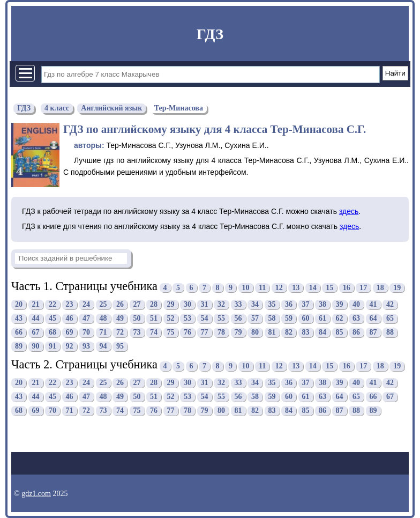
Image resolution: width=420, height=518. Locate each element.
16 (347, 288)
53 (187, 318)
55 (221, 318)
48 (103, 318)
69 (70, 332)
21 (36, 304)
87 (373, 332)
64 (373, 318)
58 (272, 318)
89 (19, 346)
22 (52, 304)
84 (322, 332)
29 (171, 304)
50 (137, 318)
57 (255, 318)
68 (52, 332)
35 (272, 304)
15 (329, 288)
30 (187, 304)
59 (289, 318)
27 (137, 304)
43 (19, 318)
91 (52, 346)
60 (306, 318)
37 (306, 304)
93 (86, 346)
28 (154, 304)
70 (86, 332)
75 (171, 332)
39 (340, 304)
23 (70, 304)
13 (296, 288)
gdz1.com (36, 494)
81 (272, 332)
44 (36, 318)
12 (279, 288)
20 (19, 304)
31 (205, 304)
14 (313, 288)
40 (356, 304)
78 (221, 332)
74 (154, 332)
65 (390, 318)
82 (289, 332)
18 (380, 288)
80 (255, 332)
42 (390, 304)
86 (356, 332)
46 (70, 318)
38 (322, 304)
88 (390, 332)
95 (120, 346)
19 (397, 288)
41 (373, 304)
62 (340, 318)
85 (340, 332)
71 (103, 332)
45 (52, 318)
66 (19, 332)
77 (205, 332)
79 (238, 332)
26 (120, 304)
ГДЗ (210, 34)
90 (36, 346)
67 (36, 332)
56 (238, 318)
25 (103, 304)
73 (137, 332)
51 (154, 318)
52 (171, 318)
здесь (349, 211)
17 (363, 288)
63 (356, 318)
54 (205, 318)
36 (289, 304)
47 (86, 318)
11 (262, 288)
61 (322, 318)
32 (221, 304)
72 (120, 332)
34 (255, 304)
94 (103, 346)
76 (187, 332)
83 (306, 332)
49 (120, 318)
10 (246, 288)
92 (70, 346)
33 (238, 304)
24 (86, 304)
